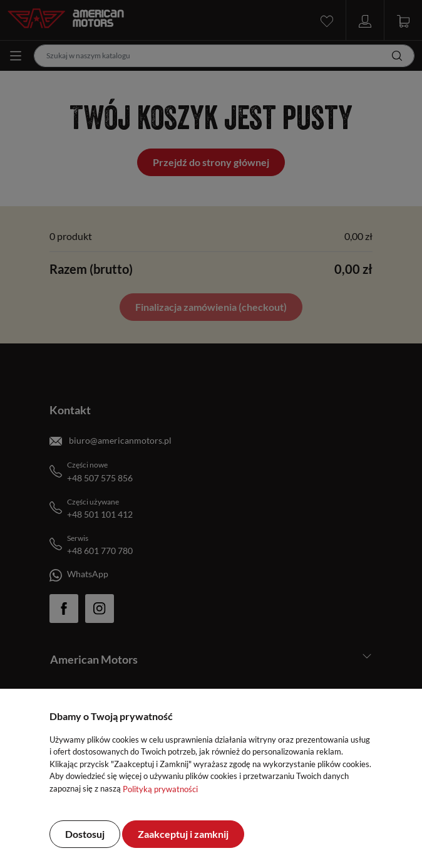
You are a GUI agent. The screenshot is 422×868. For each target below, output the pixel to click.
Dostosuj (85, 834)
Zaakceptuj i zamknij (183, 834)
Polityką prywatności (160, 789)
